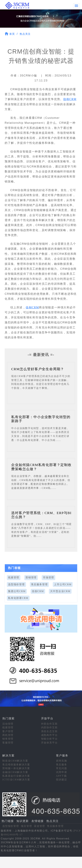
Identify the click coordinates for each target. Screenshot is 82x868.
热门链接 (8, 821)
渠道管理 (39, 826)
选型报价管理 (16, 584)
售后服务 (62, 764)
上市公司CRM (63, 584)
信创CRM (70, 99)
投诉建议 (62, 780)
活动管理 (8, 724)
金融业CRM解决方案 (15, 772)
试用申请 (62, 772)
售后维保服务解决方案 (16, 764)
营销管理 (31, 577)
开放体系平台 (49, 742)
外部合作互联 (49, 724)
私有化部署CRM (18, 598)
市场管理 (48, 577)
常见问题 (62, 768)
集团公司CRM (17, 591)
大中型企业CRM (60, 591)
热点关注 (25, 34)
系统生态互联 (49, 731)
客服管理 (8, 742)
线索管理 (14, 577)
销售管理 (8, 739)
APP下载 (61, 776)
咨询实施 (62, 761)
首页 (12, 34)
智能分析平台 (49, 739)
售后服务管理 (39, 584)
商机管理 (8, 735)
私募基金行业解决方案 (16, 776)
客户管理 (8, 731)
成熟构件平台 (49, 735)
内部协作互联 (49, 727)
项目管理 (26, 826)
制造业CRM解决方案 (15, 761)
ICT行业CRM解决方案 (16, 780)
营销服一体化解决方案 (16, 768)
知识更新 (23, 821)
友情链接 (38, 821)
